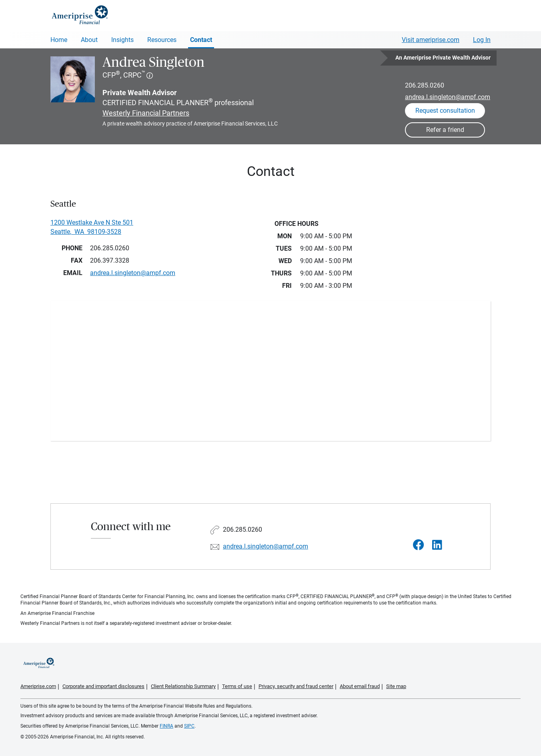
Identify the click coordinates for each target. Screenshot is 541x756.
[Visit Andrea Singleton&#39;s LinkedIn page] (437, 545)
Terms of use (237, 686)
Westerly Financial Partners (146, 113)
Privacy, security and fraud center (296, 686)
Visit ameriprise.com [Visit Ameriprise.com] (431, 40)
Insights (122, 40)
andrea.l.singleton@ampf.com (448, 97)
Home (59, 40)
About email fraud (360, 686)
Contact (201, 40)
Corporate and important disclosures (103, 686)
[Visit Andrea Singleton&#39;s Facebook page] (419, 545)
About (89, 40)
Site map (396, 686)
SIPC (189, 726)
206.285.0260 (425, 85)
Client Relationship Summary (183, 686)
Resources (162, 40)
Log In (482, 40)
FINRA (166, 726)
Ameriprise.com (38, 686)
